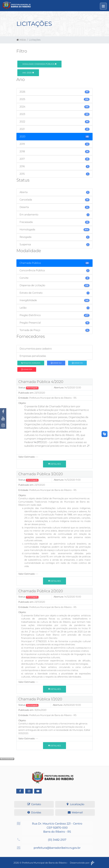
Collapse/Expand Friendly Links (7, 759)
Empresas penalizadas (33, 356)
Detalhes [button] (55, 464)
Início (21, 40)
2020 (28, 73)
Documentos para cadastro (36, 349)
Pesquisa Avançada (31, 363)
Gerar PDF (27, 369)
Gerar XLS (56, 363)
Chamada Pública (39, 64)
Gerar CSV (77, 363)
